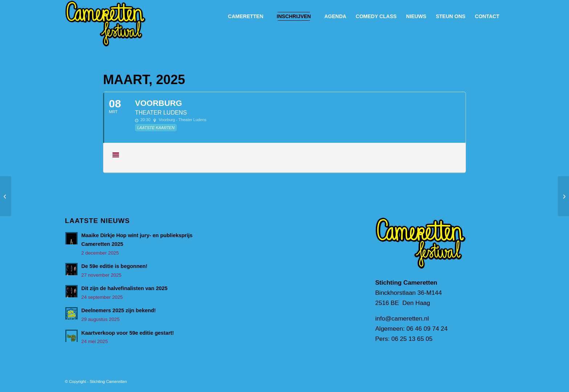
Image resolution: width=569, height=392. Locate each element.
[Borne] (563, 196)
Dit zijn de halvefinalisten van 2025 (124, 288)
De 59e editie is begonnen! (114, 266)
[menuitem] (245, 16)
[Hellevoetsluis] (6, 196)
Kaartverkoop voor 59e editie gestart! (128, 333)
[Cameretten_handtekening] (105, 24)
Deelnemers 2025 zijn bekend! (118, 310)
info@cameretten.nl (402, 319)
